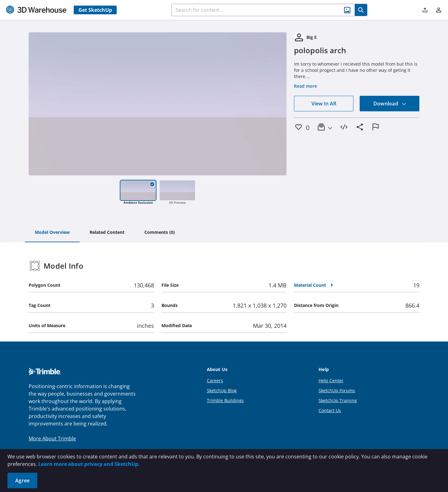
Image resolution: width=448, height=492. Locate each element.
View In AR (324, 104)
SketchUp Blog (222, 390)
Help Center (331, 381)
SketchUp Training (338, 400)
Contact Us (330, 410)
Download (390, 104)
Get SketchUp (95, 10)
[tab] (52, 233)
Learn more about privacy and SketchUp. (89, 464)
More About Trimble (52, 439)
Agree (22, 480)
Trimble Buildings (225, 400)
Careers (215, 381)
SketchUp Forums (337, 390)
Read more (306, 86)
